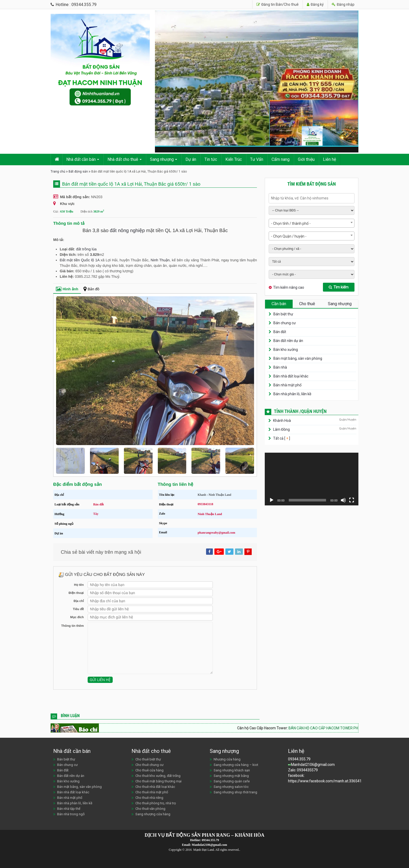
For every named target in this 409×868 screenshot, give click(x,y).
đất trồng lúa (86, 249)
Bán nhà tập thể (69, 809)
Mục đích (77, 617)
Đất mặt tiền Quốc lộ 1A (80, 260)
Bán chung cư (285, 323)
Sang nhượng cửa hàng (153, 814)
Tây (96, 514)
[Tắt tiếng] (343, 500)
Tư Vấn (257, 159)
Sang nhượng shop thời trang (235, 792)
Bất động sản (78, 172)
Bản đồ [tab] (91, 289)
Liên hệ (329, 159)
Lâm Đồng (281, 429)
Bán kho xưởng (286, 350)
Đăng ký (315, 4)
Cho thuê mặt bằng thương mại (158, 781)
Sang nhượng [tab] (340, 304)
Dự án (191, 159)
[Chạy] (272, 500)
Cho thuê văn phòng (150, 809)
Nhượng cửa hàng (227, 759)
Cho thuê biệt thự (148, 759)
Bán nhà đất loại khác (291, 376)
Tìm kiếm (339, 287)
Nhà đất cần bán (81, 159)
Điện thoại (76, 593)
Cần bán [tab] (279, 304)
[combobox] (312, 223)
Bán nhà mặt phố (287, 385)
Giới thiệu (306, 159)
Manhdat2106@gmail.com (313, 765)
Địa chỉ (79, 601)
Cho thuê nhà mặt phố (152, 792)
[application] (312, 479)
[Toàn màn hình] (352, 500)
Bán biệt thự (283, 314)
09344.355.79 (299, 759)
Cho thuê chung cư (149, 765)
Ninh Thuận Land (210, 514)
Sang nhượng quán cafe (232, 781)
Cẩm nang (281, 159)
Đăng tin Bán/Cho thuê (278, 4)
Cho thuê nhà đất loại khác (155, 787)
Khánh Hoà (282, 421)
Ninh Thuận (160, 260)
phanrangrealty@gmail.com (216, 533)
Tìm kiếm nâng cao (289, 287)
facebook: (297, 776)
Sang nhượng (162, 159)
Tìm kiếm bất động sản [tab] (312, 184)
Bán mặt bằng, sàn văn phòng (298, 358)
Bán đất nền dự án (288, 341)
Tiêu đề (78, 609)
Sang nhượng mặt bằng (231, 776)
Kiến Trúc (234, 159)
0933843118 (205, 504)
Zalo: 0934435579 (303, 770)
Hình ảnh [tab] (67, 289)
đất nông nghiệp (127, 230)
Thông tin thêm (72, 626)
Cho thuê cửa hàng (149, 770)
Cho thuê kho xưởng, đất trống (158, 776)
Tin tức (211, 159)
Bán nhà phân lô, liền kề (292, 394)
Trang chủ (58, 172)
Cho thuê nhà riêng (149, 798)
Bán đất (98, 504)
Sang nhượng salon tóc (231, 787)
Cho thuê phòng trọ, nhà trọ (156, 803)
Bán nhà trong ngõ (71, 814)
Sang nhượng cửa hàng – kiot (236, 765)
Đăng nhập (343, 4)
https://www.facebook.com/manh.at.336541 (325, 781)
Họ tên (79, 585)
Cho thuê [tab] (307, 304)
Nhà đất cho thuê (123, 159)
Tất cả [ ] (281, 438)
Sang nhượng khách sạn (232, 770)
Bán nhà (280, 367)
